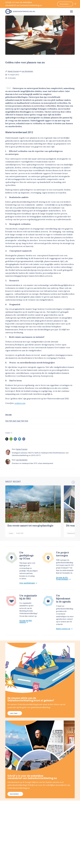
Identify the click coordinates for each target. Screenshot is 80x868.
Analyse (11, 533)
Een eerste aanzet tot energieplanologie (30, 526)
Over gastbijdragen (28, 583)
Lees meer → (15, 713)
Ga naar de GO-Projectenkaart (63, 578)
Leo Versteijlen (27, 71)
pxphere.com (20, 403)
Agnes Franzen (13, 71)
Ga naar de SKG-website (26, 621)
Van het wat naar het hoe (17, 421)
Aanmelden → (15, 794)
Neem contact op (64, 629)
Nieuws (9, 88)
